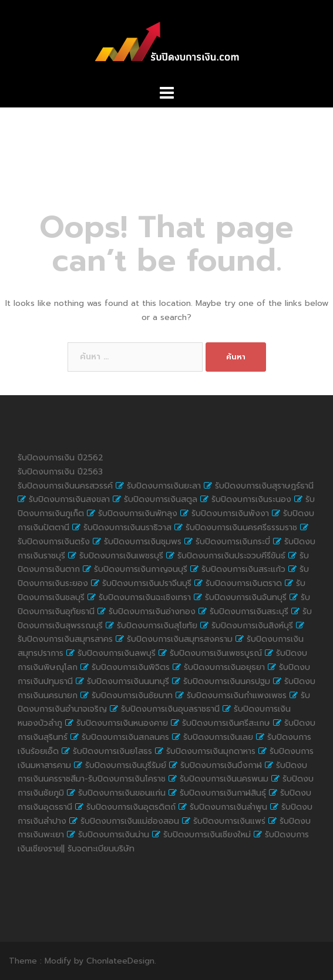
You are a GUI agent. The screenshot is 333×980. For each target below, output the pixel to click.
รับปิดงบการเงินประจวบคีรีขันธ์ (231, 556)
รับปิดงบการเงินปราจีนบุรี (147, 583)
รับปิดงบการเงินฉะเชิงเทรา (145, 597)
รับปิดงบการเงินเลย (218, 737)
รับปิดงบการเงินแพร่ (229, 821)
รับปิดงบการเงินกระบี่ (233, 542)
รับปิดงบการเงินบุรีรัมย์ (126, 765)
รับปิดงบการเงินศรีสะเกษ (226, 723)
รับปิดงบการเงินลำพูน (228, 807)
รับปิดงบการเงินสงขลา (69, 499)
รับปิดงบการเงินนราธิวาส (127, 528)
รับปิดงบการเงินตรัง (54, 542)
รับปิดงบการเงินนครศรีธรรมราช (241, 528)
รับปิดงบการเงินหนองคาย (122, 723)
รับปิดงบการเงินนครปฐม (227, 681)
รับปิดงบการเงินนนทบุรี (128, 681)
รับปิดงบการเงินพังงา (230, 513)
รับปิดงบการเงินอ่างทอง (152, 612)
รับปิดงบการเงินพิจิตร (131, 667)
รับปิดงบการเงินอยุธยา (224, 667)
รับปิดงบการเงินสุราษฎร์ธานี (264, 486)
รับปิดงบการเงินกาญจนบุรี (141, 569)
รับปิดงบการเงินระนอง (251, 499)
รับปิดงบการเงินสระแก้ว (243, 569)
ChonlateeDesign (120, 961)
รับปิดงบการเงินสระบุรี (249, 612)
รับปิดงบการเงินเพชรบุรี (121, 556)
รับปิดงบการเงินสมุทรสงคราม (180, 639)
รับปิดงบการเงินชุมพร (143, 542)
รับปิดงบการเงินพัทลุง (138, 513)
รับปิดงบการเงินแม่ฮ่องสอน (130, 821)
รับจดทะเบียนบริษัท (101, 849)
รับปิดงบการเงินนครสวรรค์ (65, 486)
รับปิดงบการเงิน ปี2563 (60, 472)
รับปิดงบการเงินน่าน (114, 835)
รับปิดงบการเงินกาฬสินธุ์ (223, 793)
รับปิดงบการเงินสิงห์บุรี (252, 626)
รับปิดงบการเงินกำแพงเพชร (237, 696)
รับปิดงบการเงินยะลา (164, 486)
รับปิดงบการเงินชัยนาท (132, 696)
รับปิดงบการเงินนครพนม (224, 779)
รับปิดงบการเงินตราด (244, 583)
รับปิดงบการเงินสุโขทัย (157, 626)
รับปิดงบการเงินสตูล (161, 499)
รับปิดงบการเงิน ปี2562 (60, 458)
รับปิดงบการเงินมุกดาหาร (211, 751)
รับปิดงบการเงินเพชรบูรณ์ (216, 653)
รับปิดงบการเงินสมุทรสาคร (65, 639)
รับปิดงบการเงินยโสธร (112, 751)
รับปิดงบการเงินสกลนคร (125, 737)
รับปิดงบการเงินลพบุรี (117, 653)
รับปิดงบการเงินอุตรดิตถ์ (131, 807)
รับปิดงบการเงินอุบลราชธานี (170, 709)
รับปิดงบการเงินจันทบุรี (246, 597)
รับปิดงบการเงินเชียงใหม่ (207, 835)
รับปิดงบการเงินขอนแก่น (122, 793)
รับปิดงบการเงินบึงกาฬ (221, 765)
